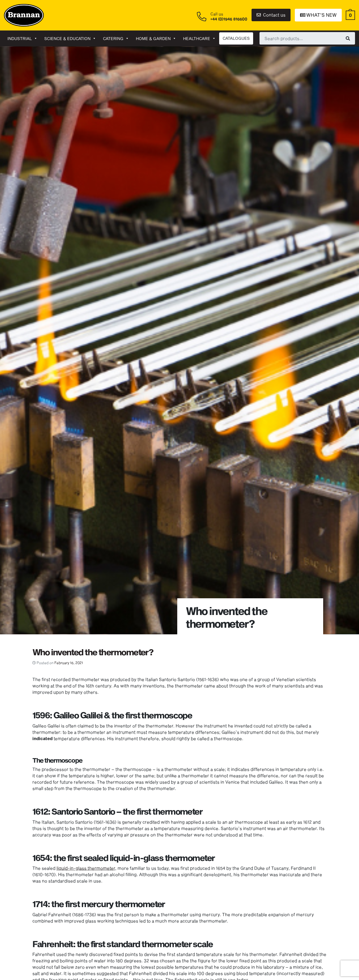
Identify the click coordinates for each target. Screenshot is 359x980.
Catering (116, 38)
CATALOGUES (236, 38)
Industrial (22, 38)
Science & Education (70, 38)
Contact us (271, 15)
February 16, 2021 (69, 663)
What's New (318, 15)
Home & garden (156, 38)
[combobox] (307, 38)
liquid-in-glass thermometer (86, 868)
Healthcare (199, 38)
